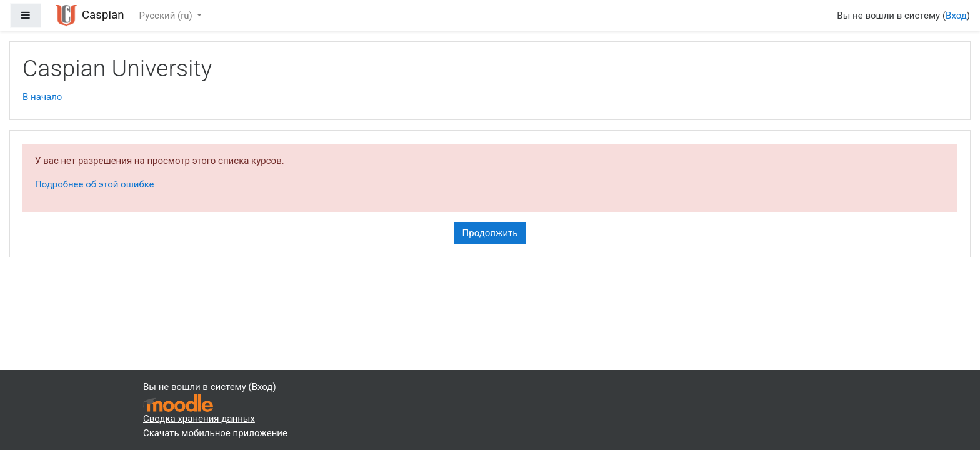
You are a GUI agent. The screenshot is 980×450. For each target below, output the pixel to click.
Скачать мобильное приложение (215, 433)
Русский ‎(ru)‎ (167, 16)
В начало (42, 97)
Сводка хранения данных (199, 419)
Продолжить (490, 233)
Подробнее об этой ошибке (95, 184)
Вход (956, 16)
